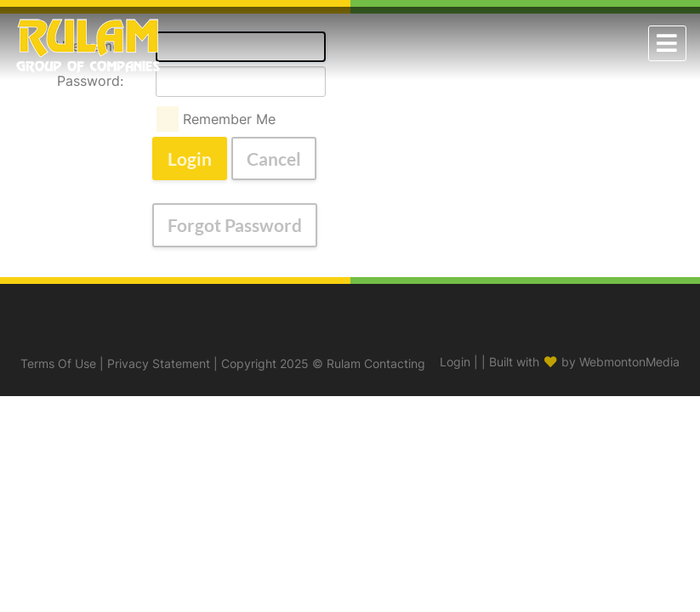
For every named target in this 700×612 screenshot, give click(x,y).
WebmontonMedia (629, 362)
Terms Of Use (58, 363)
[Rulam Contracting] (88, 42)
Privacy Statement (159, 363)
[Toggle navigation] (667, 43)
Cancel (274, 159)
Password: (90, 81)
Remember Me (229, 119)
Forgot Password (235, 225)
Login (190, 159)
